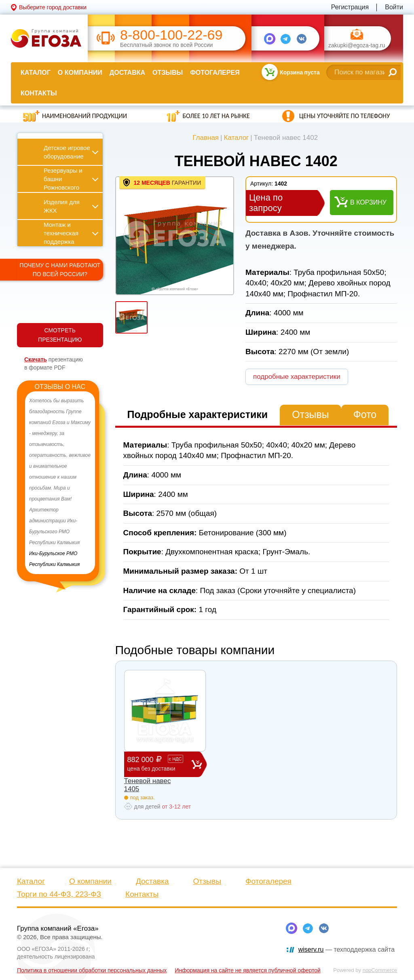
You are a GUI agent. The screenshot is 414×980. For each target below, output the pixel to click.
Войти (394, 7)
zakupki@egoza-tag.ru (357, 45)
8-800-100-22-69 (171, 35)
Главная (206, 138)
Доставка (127, 73)
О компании (80, 73)
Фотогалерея (215, 73)
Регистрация (350, 7)
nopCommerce (380, 970)
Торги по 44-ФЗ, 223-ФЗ (59, 894)
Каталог (36, 73)
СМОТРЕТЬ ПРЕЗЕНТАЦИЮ (60, 335)
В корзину (368, 202)
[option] (60, 483)
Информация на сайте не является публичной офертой (248, 970)
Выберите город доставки (53, 7)
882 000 (159, 764)
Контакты (39, 93)
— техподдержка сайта (346, 949)
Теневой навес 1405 (148, 785)
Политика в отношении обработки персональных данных (92, 970)
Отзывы (168, 73)
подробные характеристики (297, 377)
